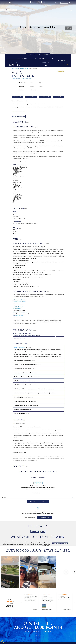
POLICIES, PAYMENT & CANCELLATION (31, 243)
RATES (17, 239)
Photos (18, 97)
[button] (74, 2)
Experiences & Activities (18, 305)
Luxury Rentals (15, 68)
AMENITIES (19, 165)
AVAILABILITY (20, 466)
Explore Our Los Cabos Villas (18, 112)
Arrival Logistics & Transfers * (20, 300)
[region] (48, 602)
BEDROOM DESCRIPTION (25, 127)
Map (31, 97)
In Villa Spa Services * (18, 307)
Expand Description (19, 117)
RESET (43, 502)
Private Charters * (17, 309)
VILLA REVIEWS (21, 122)
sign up (38, 636)
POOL (17, 228)
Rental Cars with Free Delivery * (20, 312)
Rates (58, 97)
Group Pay (61, 64)
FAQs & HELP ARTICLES (24, 330)
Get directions (44, 517)
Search (61, 338)
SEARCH (33, 502)
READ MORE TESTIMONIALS (60, 544)
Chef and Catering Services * (19, 301)
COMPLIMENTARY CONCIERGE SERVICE (31, 291)
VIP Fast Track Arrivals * (18, 316)
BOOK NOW (62, 61)
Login (57, 3)
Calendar (45, 97)
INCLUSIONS (20, 208)
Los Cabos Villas (24, 68)
